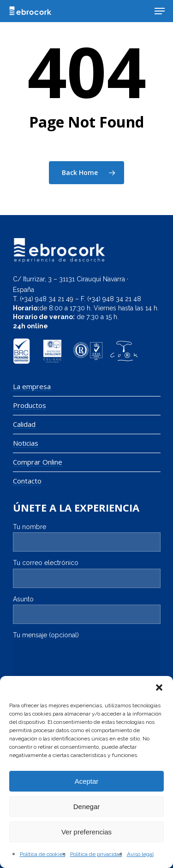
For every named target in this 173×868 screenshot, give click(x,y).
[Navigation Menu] (160, 11)
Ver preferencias (86, 832)
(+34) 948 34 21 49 (47, 299)
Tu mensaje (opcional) (87, 660)
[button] (159, 687)
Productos (30, 405)
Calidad (24, 424)
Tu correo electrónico (87, 574)
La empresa (32, 387)
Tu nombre (87, 538)
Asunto (87, 610)
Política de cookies (43, 854)
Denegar (87, 807)
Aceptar (87, 781)
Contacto (27, 481)
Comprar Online (38, 462)
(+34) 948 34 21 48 (114, 299)
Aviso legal (140, 854)
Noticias (26, 443)
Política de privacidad (96, 854)
